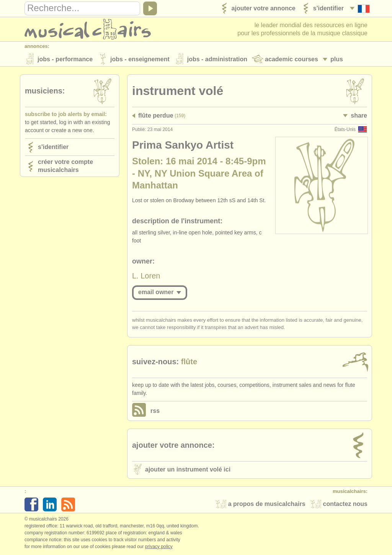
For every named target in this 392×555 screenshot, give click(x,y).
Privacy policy (159, 547)
